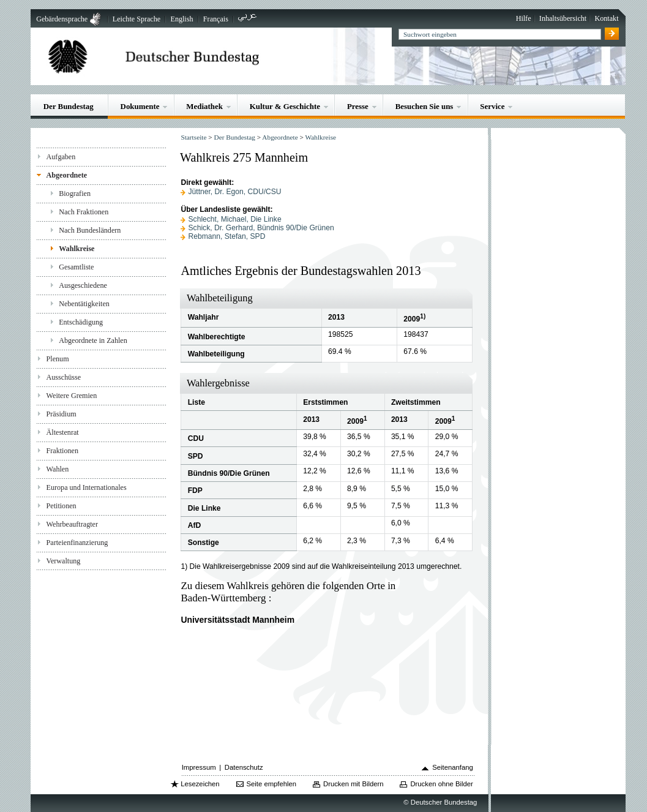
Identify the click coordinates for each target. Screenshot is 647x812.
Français (216, 19)
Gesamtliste (76, 267)
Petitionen (62, 506)
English (182, 19)
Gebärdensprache (62, 19)
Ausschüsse (64, 377)
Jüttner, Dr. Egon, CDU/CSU (235, 192)
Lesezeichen (200, 784)
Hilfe (524, 18)
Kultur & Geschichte (285, 106)
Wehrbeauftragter (72, 524)
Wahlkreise (77, 249)
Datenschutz (244, 767)
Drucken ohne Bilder (441, 784)
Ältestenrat (63, 432)
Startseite (193, 137)
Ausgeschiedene (83, 285)
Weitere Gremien (72, 396)
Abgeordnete (67, 175)
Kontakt (607, 18)
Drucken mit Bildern (353, 784)
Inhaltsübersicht (563, 18)
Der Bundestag (69, 106)
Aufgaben (61, 157)
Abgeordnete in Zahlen (93, 340)
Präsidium (62, 414)
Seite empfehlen (272, 784)
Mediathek (204, 106)
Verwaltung (64, 561)
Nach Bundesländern (90, 230)
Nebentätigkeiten (84, 304)
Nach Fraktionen (84, 212)
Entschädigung (81, 322)
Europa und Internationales (87, 487)
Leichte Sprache (137, 19)
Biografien (75, 194)
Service (492, 106)
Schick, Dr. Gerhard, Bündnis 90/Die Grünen (261, 228)
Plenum (58, 359)
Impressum (199, 767)
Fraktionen (62, 451)
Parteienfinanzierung (77, 543)
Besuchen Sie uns (424, 106)
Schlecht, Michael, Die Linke (235, 219)
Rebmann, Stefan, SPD (227, 236)
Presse (358, 106)
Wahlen (58, 469)
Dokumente (140, 106)
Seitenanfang (453, 767)
